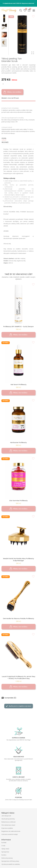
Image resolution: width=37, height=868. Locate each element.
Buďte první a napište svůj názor (19, 706)
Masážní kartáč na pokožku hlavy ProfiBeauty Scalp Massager (19, 560)
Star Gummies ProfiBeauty (18, 501)
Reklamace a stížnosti (8, 822)
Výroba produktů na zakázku (11, 864)
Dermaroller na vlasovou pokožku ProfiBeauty (19, 619)
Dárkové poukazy (7, 858)
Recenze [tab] (5, 142)
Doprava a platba (7, 828)
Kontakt (4, 843)
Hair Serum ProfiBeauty (19, 385)
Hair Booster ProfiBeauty (18, 442)
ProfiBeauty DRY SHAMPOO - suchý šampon (18, 327)
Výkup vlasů (5, 849)
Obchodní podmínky (8, 819)
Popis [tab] (4, 138)
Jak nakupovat (6, 816)
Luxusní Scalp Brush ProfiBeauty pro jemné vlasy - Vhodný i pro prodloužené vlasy (19, 677)
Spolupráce (5, 852)
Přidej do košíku (12, 92)
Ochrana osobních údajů (10, 834)
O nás (3, 846)
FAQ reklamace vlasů (8, 825)
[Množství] (3, 84)
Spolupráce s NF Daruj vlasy (10, 861)
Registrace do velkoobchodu (11, 831)
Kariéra (4, 855)
